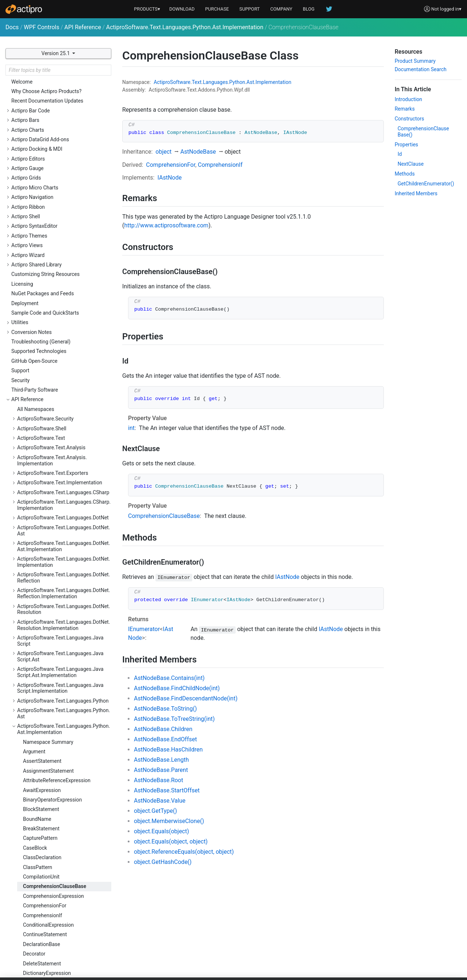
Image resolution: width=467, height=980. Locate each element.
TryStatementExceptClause (54, 788)
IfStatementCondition (47, 460)
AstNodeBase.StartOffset (167, 790)
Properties (406, 145)
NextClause (411, 164)
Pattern (31, 614)
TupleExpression (42, 797)
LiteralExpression (43, 537)
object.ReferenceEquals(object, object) (184, 852)
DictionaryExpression (47, 345)
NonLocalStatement (46, 576)
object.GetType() (155, 811)
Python (237, 82)
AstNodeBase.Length (161, 760)
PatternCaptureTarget (47, 624)
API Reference (83, 27)
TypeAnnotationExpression (53, 807)
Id (400, 154)
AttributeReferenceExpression (57, 152)
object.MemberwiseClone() (169, 821)
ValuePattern (38, 826)
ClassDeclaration (42, 229)
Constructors (410, 119)
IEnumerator (144, 629)
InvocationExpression (47, 479)
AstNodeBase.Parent (161, 770)
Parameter (35, 585)
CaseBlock (35, 219)
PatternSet (35, 634)
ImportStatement (42, 470)
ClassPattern (38, 239)
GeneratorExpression (47, 422)
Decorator (34, 325)
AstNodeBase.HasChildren (168, 750)
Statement (35, 749)
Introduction (408, 99)
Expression (35, 373)
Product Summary (415, 61)
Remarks (405, 109)
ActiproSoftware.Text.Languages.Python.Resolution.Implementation (63, 940)
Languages (215, 82)
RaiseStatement (41, 662)
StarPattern (36, 739)
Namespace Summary (48, 114)
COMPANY (281, 9)
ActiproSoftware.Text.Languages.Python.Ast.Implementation (185, 27)
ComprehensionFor (45, 277)
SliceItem (34, 720)
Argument (34, 123)
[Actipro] (24, 9)
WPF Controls (41, 27)
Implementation (273, 82)
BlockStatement (41, 181)
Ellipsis (31, 354)
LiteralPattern (38, 547)
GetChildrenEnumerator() (426, 184)
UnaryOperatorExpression (52, 816)
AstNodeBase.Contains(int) (169, 678)
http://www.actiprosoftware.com (166, 225)
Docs (12, 27)
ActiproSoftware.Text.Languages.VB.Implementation (59, 966)
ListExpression (40, 527)
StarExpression (40, 730)
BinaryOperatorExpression (53, 171)
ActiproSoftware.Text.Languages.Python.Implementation (63, 877)
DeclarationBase (42, 316)
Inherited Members (416, 193)
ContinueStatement (45, 306)
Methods (405, 174)
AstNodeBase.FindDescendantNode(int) (186, 698)
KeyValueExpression (46, 489)
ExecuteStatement (44, 364)
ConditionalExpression (48, 296)
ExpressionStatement (47, 383)
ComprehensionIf (43, 287)
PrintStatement (40, 643)
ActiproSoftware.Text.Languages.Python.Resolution (63, 925)
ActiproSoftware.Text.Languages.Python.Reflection (63, 893)
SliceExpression (41, 711)
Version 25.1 (56, 53)
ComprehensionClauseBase (55, 258)
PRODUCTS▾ (147, 9)
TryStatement (38, 778)
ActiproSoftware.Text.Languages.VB (58, 953)
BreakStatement (41, 200)
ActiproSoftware (172, 82)
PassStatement (40, 604)
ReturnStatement (42, 672)
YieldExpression (41, 865)
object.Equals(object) (161, 831)
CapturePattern (40, 210)
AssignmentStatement (48, 142)
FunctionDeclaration (46, 412)
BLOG (309, 9)
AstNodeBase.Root (159, 780)
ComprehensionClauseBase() (423, 132)
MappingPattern (41, 557)
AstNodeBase (198, 152)
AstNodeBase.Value (160, 801)
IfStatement (36, 450)
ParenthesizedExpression (52, 595)
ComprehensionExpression (53, 268)
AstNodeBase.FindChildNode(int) (177, 688)
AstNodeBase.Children (163, 729)
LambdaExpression (45, 518)
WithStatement (40, 855)
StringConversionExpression (55, 759)
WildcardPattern (41, 845)
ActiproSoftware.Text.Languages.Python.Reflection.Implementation (63, 909)
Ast (250, 82)
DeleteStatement (42, 335)
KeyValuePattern (42, 499)
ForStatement (38, 393)
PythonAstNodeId (43, 653)
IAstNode (169, 178)
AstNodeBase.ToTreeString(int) (174, 719)
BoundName (37, 191)
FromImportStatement (48, 402)
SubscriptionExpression (50, 768)
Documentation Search (421, 69)
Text (197, 82)
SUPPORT (250, 9)
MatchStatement (42, 566)
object (163, 152)
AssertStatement (42, 132)
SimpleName (38, 701)
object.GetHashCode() (163, 862)
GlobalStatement (42, 431)
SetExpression (39, 691)
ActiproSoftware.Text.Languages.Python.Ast (63, 85)
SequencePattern (43, 682)
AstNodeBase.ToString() (165, 709)
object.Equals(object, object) (171, 841)
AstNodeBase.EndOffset (165, 739)
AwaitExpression (42, 162)
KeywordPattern (41, 508)
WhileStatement (41, 836)
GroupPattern (38, 441)
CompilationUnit (41, 248)
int (131, 428)
